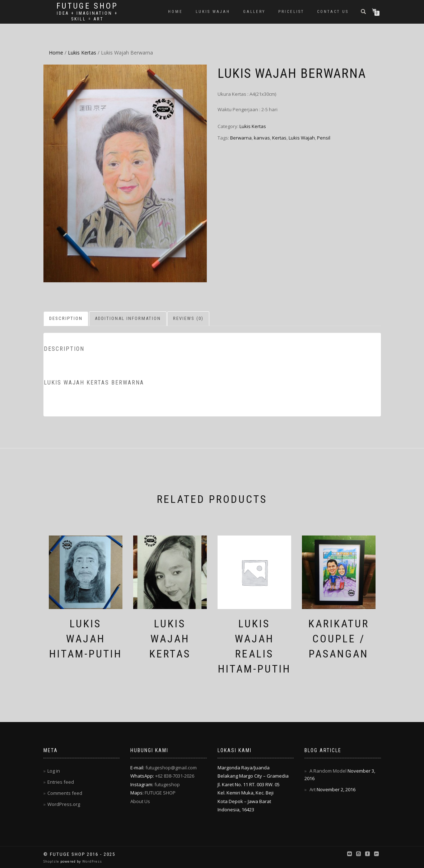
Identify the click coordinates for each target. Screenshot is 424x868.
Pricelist (291, 12)
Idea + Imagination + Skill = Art (87, 16)
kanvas (262, 138)
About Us (140, 801)
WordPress (92, 861)
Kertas (279, 138)
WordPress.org (64, 804)
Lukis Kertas (82, 53)
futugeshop (167, 784)
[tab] (66, 319)
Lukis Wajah (213, 12)
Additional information (128, 318)
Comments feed (65, 793)
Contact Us (333, 12)
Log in (54, 771)
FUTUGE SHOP (160, 793)
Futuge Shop (87, 6)
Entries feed (61, 782)
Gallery (254, 12)
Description (66, 318)
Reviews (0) (188, 318)
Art (313, 789)
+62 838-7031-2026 (175, 776)
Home (175, 12)
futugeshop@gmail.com (171, 768)
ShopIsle (52, 861)
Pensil (324, 138)
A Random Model (328, 771)
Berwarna (241, 138)
